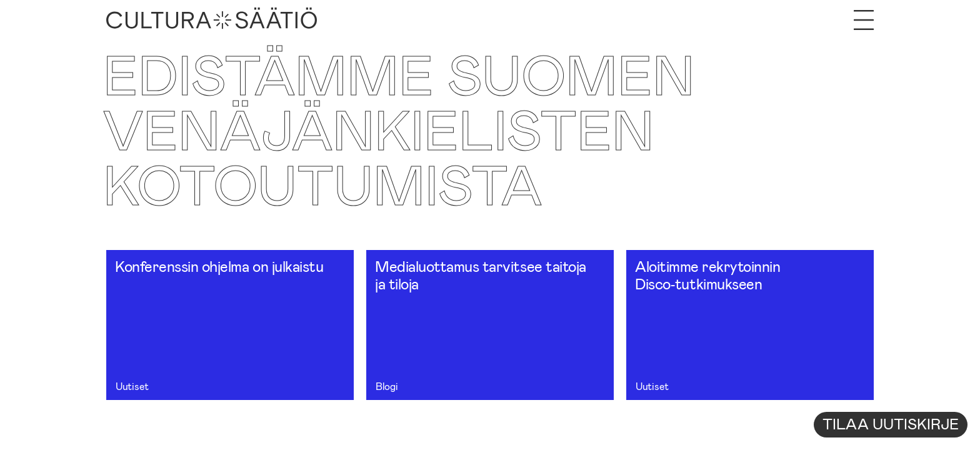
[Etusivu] (212, 20)
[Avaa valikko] (864, 20)
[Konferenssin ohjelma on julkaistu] (230, 325)
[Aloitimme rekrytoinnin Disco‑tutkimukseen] (750, 325)
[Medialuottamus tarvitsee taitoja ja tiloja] (490, 325)
